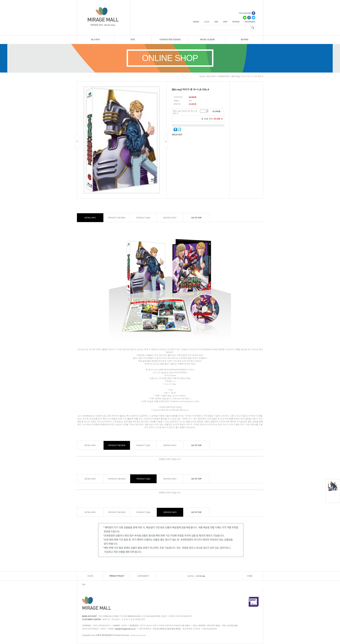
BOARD (245, 40)
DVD (133, 40)
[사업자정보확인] (173, 629)
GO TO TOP (196, 218)
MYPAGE (236, 22)
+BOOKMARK (250, 22)
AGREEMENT (143, 576)
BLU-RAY (96, 40)
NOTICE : (192, 576)
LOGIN (207, 22)
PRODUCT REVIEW (117, 218)
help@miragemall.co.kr (125, 629)
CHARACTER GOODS (170, 40)
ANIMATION (224, 76)
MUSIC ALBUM (207, 40)
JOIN (216, 22)
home (202, 76)
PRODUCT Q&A (143, 218)
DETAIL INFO (90, 218)
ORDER (196, 22)
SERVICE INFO (170, 218)
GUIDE (90, 576)
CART (225, 22)
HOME (250, 576)
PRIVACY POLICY (117, 576)
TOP (84, 585)
